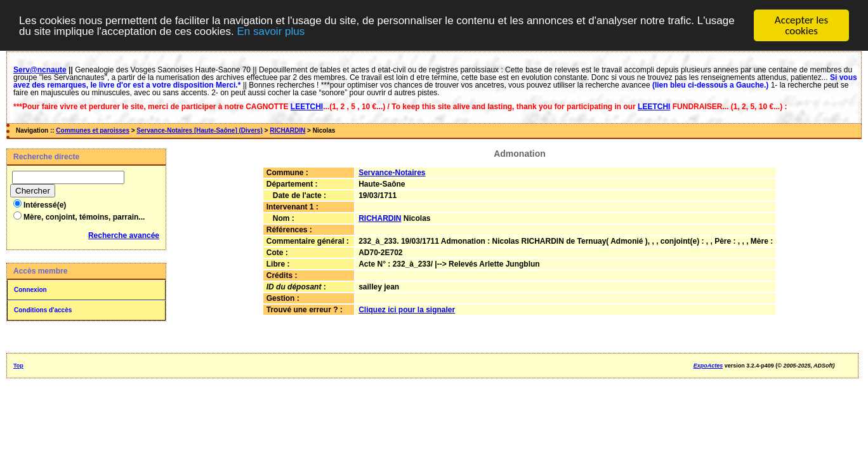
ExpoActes (708, 366)
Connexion (30, 290)
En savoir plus (271, 31)
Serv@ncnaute (40, 70)
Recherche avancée (124, 235)
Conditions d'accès (43, 310)
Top (18, 366)
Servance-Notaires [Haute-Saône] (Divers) (199, 130)
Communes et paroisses (93, 130)
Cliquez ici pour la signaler (407, 310)
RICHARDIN (287, 130)
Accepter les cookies (801, 25)
